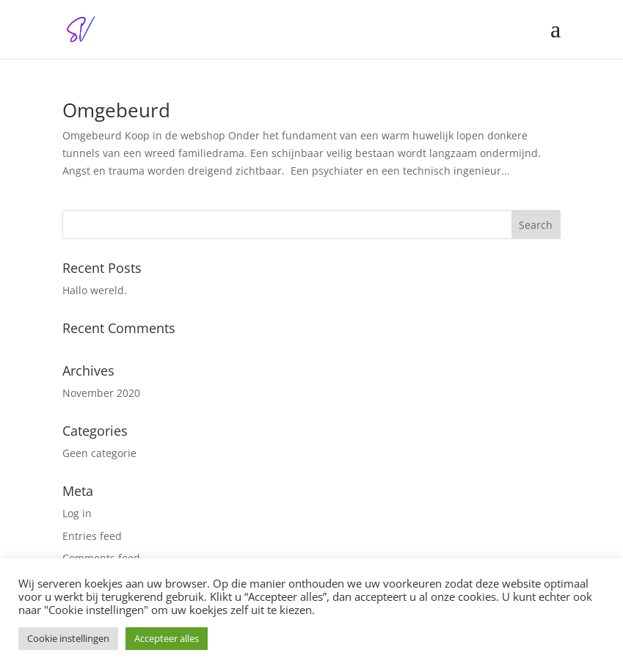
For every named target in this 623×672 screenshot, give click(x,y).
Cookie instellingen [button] (68, 638)
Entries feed (92, 536)
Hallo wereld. (95, 290)
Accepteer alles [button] (167, 638)
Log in (77, 513)
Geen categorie (99, 453)
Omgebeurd (116, 110)
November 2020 (101, 393)
